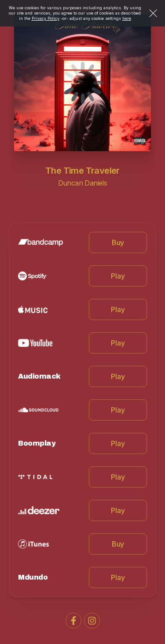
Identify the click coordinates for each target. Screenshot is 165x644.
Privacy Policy (46, 18)
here (127, 18)
